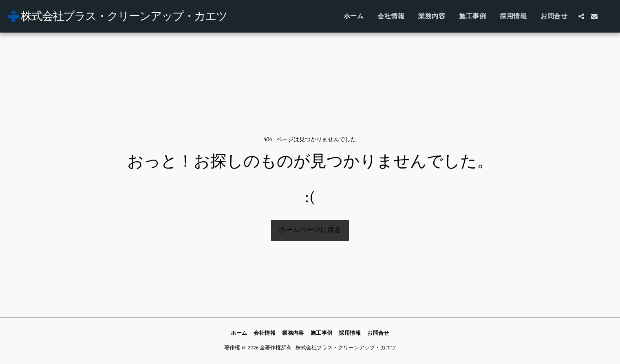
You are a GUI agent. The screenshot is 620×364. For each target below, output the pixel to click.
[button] (581, 16)
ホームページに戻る (310, 230)
